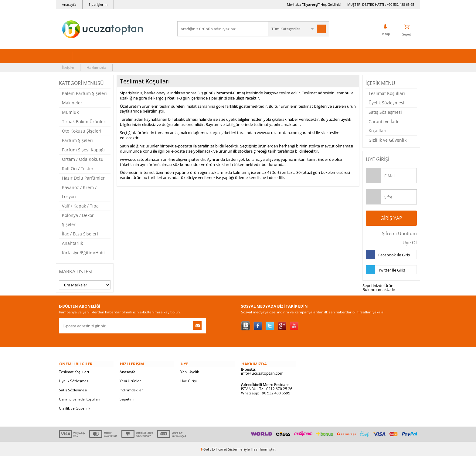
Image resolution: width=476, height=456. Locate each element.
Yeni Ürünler (130, 380)
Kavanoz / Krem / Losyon (79, 192)
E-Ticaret (219, 448)
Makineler (72, 102)
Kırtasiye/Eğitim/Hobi (83, 252)
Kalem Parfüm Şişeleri (84, 93)
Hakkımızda (96, 67)
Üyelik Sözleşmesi (386, 102)
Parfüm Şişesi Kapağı (83, 149)
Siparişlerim (98, 4)
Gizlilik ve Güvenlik (388, 140)
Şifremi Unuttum (399, 233)
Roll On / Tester (78, 168)
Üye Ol (410, 242)
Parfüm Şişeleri (77, 140)
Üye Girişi (189, 380)
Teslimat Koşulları (387, 93)
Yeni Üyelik (190, 371)
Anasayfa (69, 4)
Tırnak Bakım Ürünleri (84, 121)
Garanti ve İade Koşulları (384, 126)
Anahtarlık (72, 243)
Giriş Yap (391, 218)
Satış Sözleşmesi (385, 112)
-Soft (206, 448)
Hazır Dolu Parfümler (83, 178)
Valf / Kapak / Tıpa (80, 206)
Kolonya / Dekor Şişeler (78, 220)
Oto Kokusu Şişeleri (82, 131)
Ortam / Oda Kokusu (83, 159)
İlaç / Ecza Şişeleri (80, 233)
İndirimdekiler (131, 389)
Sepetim (127, 398)
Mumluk (70, 112)
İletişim (68, 67)
